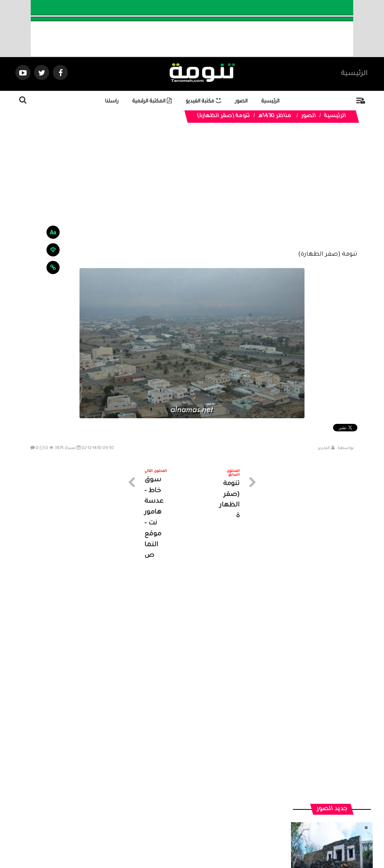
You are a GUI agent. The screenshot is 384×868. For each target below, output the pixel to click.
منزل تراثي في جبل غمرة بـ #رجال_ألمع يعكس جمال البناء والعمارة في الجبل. (332, 665)
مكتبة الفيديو (203, 102)
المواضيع (240, 801)
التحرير (324, 448)
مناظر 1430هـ (275, 116)
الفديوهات (211, 801)
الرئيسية (354, 74)
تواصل (154, 801)
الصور (241, 102)
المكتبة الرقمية (152, 102)
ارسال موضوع (123, 801)
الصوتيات (181, 801)
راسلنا (112, 102)
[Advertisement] (192, 192)
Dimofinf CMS (199, 837)
